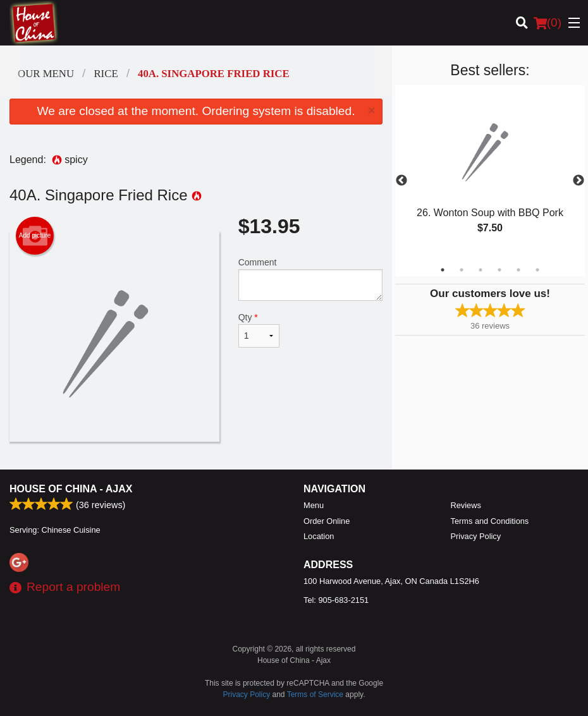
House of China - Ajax (71, 489)
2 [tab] (462, 270)
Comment (310, 279)
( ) (548, 23)
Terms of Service (315, 695)
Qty (259, 330)
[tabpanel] (490, 173)
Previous (401, 181)
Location (319, 536)
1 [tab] (443, 270)
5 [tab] (518, 270)
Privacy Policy (476, 536)
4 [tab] (499, 270)
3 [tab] (481, 270)
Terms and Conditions (490, 521)
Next (579, 181)
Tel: (336, 600)
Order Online (327, 521)
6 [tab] (537, 270)
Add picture (35, 236)
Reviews (466, 505)
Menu (314, 505)
